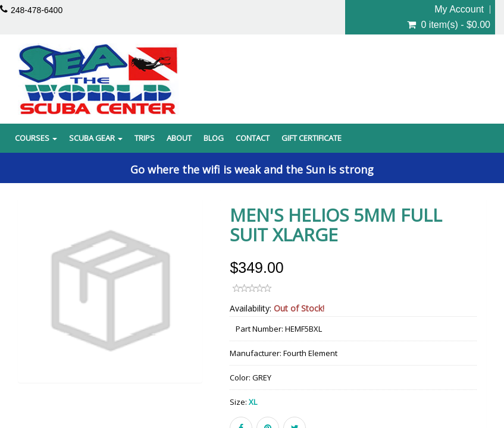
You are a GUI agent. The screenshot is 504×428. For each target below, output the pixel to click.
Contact (253, 138)
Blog (214, 138)
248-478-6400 (37, 10)
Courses (36, 138)
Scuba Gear (96, 138)
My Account (459, 10)
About (179, 138)
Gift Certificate (312, 138)
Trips (145, 138)
